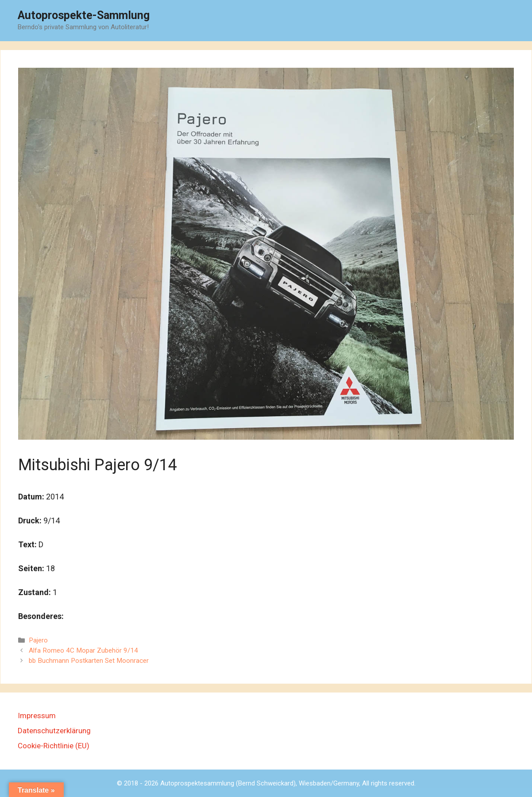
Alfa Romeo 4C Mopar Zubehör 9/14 (83, 650)
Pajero (38, 640)
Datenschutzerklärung (54, 731)
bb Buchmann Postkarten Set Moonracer (89, 661)
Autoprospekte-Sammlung (84, 15)
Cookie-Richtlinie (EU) (54, 746)
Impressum (37, 716)
